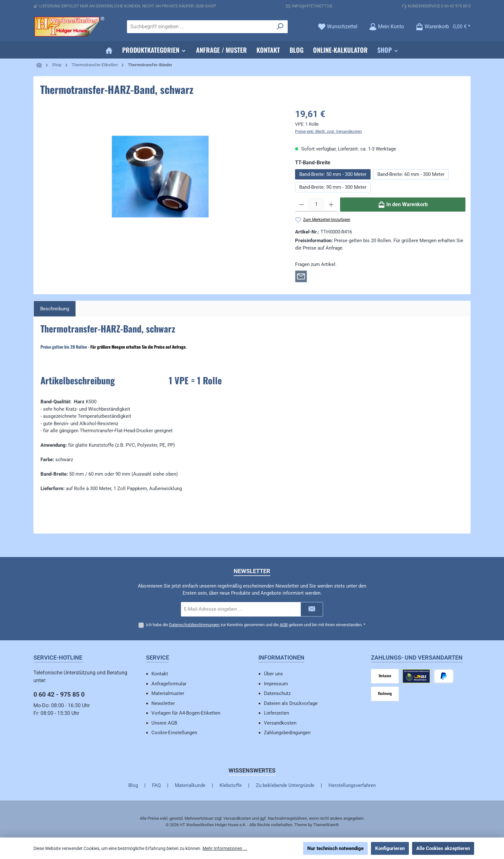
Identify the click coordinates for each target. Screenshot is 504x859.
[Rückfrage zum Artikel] (301, 276)
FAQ (156, 785)
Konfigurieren (390, 848)
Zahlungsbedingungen (287, 733)
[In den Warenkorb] (403, 205)
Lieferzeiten (276, 713)
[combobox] (200, 27)
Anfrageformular (169, 684)
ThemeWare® (326, 825)
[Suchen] (280, 27)
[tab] (55, 309)
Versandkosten (280, 723)
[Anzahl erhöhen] (331, 205)
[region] (160, 177)
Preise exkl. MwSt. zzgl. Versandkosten (328, 132)
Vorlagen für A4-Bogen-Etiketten (186, 713)
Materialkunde (190, 785)
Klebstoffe (231, 785)
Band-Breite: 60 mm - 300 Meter (411, 174)
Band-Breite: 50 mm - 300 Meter (333, 174)
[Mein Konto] (387, 27)
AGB (284, 625)
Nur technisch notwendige (335, 848)
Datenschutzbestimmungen (194, 625)
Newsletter (163, 703)
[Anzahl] (316, 205)
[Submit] (312, 609)
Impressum (276, 684)
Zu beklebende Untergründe (285, 785)
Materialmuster (168, 693)
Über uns (273, 674)
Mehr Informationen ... (225, 848)
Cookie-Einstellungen (174, 733)
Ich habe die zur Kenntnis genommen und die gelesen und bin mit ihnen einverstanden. (256, 625)
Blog (133, 785)
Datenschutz (277, 693)
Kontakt (160, 674)
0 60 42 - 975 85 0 (59, 694)
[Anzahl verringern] (302, 205)
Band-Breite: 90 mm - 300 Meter (333, 187)
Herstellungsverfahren (352, 785)
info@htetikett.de (312, 6)
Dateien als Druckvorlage (291, 703)
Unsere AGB (164, 723)
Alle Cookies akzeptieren (443, 848)
